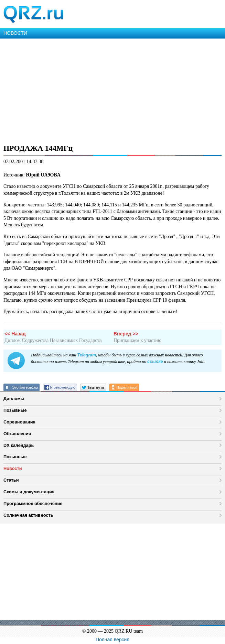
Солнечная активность (28, 515)
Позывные (15, 410)
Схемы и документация (29, 492)
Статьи (11, 480)
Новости (13, 468)
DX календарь (19, 445)
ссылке (155, 362)
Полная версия (112, 640)
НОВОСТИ (15, 33)
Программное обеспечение (33, 503)
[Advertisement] (112, 90)
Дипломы (14, 399)
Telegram (87, 355)
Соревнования (19, 422)
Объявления (17, 434)
